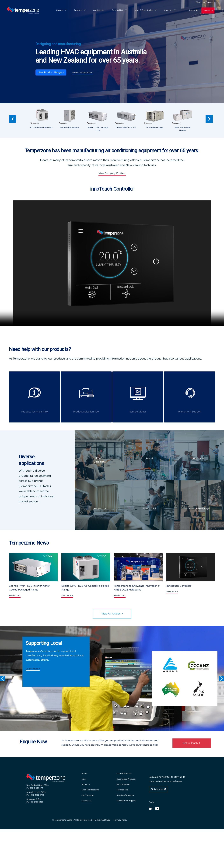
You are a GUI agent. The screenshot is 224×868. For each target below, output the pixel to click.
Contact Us (208, 10)
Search (193, 10)
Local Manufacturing (90, 790)
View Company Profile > (112, 173)
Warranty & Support (204, 2)
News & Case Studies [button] (146, 10)
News (84, 779)
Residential (149, 509)
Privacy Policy (121, 820)
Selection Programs (125, 795)
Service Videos (123, 784)
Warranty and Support (126, 801)
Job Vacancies (88, 795)
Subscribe (158, 789)
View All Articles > (112, 614)
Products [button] (80, 10)
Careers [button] (61, 10)
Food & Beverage (199, 509)
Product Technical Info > (83, 72)
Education (199, 458)
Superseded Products (126, 779)
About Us (86, 784)
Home (84, 774)
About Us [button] (170, 10)
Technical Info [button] (119, 10)
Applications (99, 10)
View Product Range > (51, 72)
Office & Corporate (100, 460)
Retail (149, 458)
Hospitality (100, 509)
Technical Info (122, 790)
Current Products (124, 774)
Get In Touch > (192, 743)
